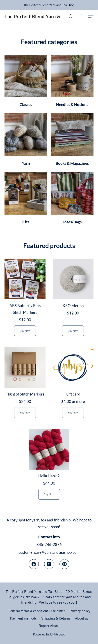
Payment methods (23, 619)
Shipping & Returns (56, 619)
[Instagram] (49, 564)
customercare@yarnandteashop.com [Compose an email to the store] (49, 552)
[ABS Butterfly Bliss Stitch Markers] (25, 299)
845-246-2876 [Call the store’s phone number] (49, 544)
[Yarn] (26, 141)
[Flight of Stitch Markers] (25, 384)
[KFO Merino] (73, 299)
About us (82, 619)
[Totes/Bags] (72, 200)
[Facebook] (34, 564)
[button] (33, 17)
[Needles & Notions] (72, 82)
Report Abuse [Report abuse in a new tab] (49, 626)
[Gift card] (73, 384)
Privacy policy (80, 611)
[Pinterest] (64, 564)
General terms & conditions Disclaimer (36, 611)
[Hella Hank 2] (49, 466)
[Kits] (26, 200)
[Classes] (26, 82)
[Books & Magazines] (72, 141)
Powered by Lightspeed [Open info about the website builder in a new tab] (49, 634)
